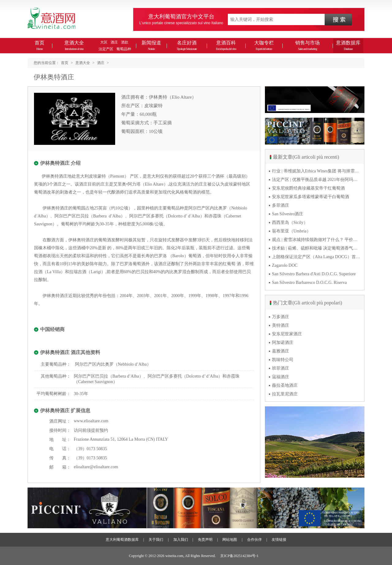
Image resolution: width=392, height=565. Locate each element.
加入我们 (181, 540)
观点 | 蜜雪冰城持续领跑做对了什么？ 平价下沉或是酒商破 (316, 240)
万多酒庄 (281, 317)
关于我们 (156, 540)
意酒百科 (226, 45)
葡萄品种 (124, 49)
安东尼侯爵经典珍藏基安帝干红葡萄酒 (308, 188)
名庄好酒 (187, 45)
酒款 (125, 42)
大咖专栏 (264, 45)
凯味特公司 (283, 360)
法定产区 (106, 49)
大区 (104, 42)
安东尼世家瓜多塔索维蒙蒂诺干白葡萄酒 (311, 197)
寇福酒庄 (281, 377)
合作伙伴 (254, 540)
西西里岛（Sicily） (290, 222)
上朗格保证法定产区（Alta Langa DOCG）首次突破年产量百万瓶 (316, 257)
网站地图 (230, 540)
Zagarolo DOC (285, 265)
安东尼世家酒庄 (287, 334)
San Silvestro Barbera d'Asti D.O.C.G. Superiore (314, 274)
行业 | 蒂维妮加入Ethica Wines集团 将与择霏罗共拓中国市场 (316, 171)
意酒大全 (74, 45)
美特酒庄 (281, 325)
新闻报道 (151, 45)
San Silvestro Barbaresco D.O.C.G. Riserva (309, 282)
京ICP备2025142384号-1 (239, 556)
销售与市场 (307, 45)
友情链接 (279, 540)
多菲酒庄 (281, 205)
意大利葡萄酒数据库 (122, 540)
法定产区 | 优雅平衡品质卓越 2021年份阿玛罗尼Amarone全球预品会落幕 (316, 180)
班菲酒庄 (281, 368)
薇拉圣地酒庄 (285, 385)
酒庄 (114, 42)
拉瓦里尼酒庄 (285, 394)
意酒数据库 (348, 45)
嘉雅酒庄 (281, 351)
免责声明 (205, 540)
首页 (40, 45)
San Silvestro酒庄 (288, 214)
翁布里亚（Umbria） (291, 231)
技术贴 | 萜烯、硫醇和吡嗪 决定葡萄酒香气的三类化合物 (316, 248)
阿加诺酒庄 (283, 343)
